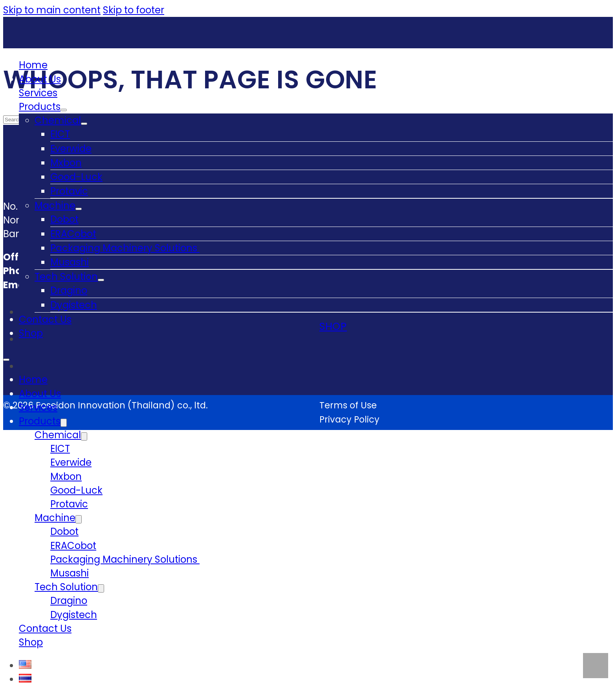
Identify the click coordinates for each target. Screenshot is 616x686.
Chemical (58, 120)
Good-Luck (76, 177)
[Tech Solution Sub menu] (101, 280)
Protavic (69, 191)
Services (38, 93)
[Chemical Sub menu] (84, 124)
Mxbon (66, 163)
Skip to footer (134, 10)
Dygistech (74, 305)
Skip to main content (52, 10)
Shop (31, 333)
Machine (55, 206)
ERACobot (73, 234)
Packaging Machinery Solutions (125, 248)
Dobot (64, 219)
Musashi (70, 262)
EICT (60, 134)
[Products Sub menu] (64, 110)
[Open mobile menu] (6, 360)
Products (40, 107)
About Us (40, 79)
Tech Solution (66, 277)
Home (33, 65)
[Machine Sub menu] (79, 209)
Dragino (69, 290)
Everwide (71, 149)
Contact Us (45, 319)
